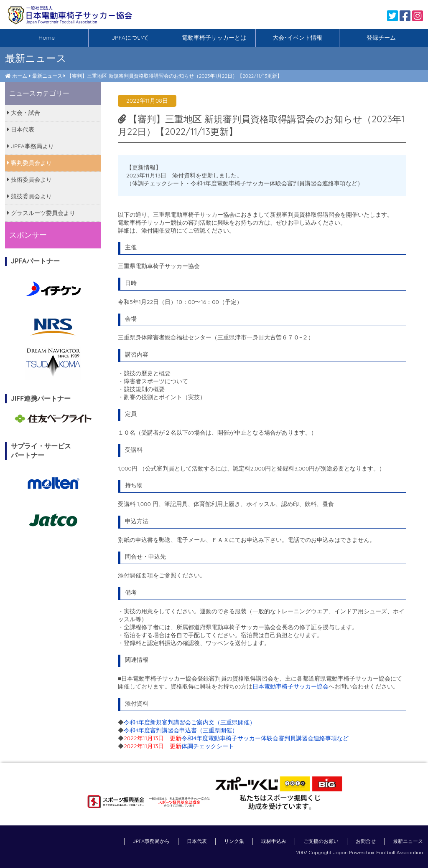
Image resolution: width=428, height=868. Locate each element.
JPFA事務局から (151, 841)
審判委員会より (29, 163)
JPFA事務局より (31, 146)
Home (47, 38)
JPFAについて (130, 38)
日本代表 (21, 129)
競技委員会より (29, 196)
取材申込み (274, 841)
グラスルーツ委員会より (41, 213)
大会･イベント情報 (297, 38)
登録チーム (381, 38)
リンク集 (234, 841)
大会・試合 (24, 113)
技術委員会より (29, 180)
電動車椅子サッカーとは (214, 38)
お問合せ (366, 841)
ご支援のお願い (321, 841)
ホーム (20, 76)
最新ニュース (47, 76)
